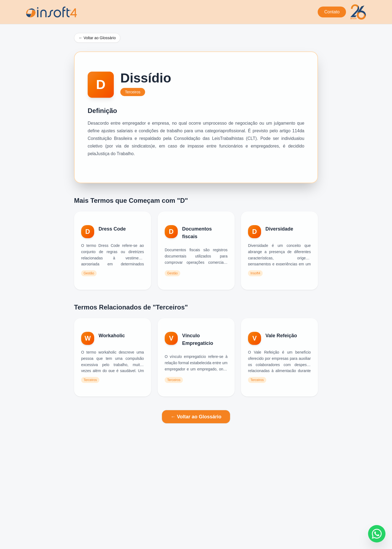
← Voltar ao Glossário (97, 38)
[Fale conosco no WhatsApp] (377, 534)
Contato (332, 12)
